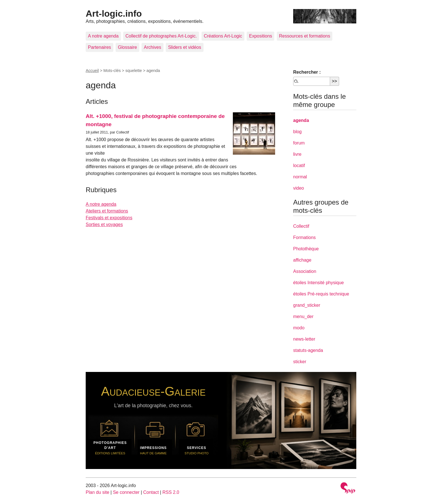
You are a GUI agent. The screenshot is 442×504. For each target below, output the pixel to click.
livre (297, 154)
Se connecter (126, 492)
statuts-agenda (308, 350)
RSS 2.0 (171, 492)
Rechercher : (307, 72)
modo (299, 328)
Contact (151, 492)
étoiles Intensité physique (319, 283)
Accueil (92, 71)
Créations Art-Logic (223, 36)
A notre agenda (103, 36)
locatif (299, 166)
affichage (302, 260)
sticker (300, 362)
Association (305, 271)
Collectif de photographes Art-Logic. (161, 36)
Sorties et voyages (104, 224)
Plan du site (98, 492)
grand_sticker (307, 305)
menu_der (303, 316)
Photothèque (306, 249)
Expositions (260, 36)
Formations (304, 237)
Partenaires (100, 47)
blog (297, 132)
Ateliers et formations (107, 211)
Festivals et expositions (109, 218)
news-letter (304, 339)
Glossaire (127, 47)
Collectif (301, 226)
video (299, 188)
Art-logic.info (114, 14)
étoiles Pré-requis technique (321, 294)
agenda (301, 120)
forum (299, 143)
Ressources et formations (305, 36)
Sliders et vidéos (184, 47)
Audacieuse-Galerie (153, 391)
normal (300, 177)
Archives (152, 47)
